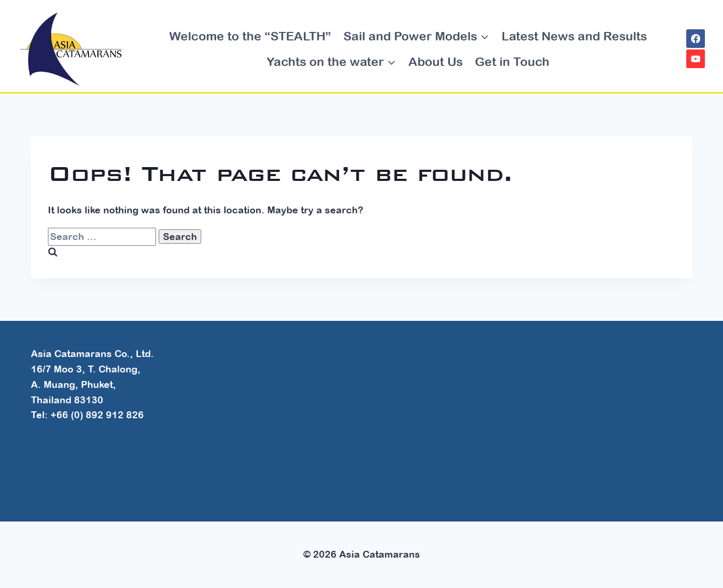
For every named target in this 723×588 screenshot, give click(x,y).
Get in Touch (512, 61)
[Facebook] (696, 39)
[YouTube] (696, 59)
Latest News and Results (574, 36)
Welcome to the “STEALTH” (250, 36)
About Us (436, 61)
